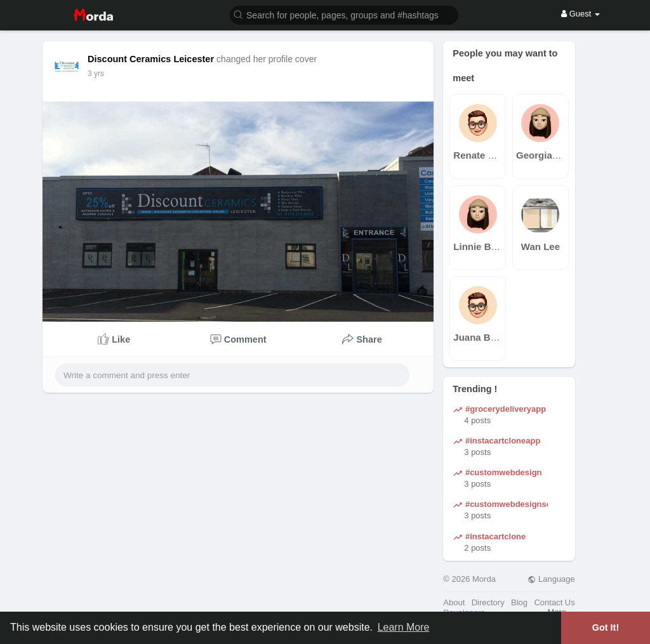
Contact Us (554, 602)
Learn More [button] (404, 627)
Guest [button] (580, 14)
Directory (488, 602)
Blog (519, 602)
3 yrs (96, 74)
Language (551, 579)
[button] (344, 14)
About (454, 602)
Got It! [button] (606, 628)
